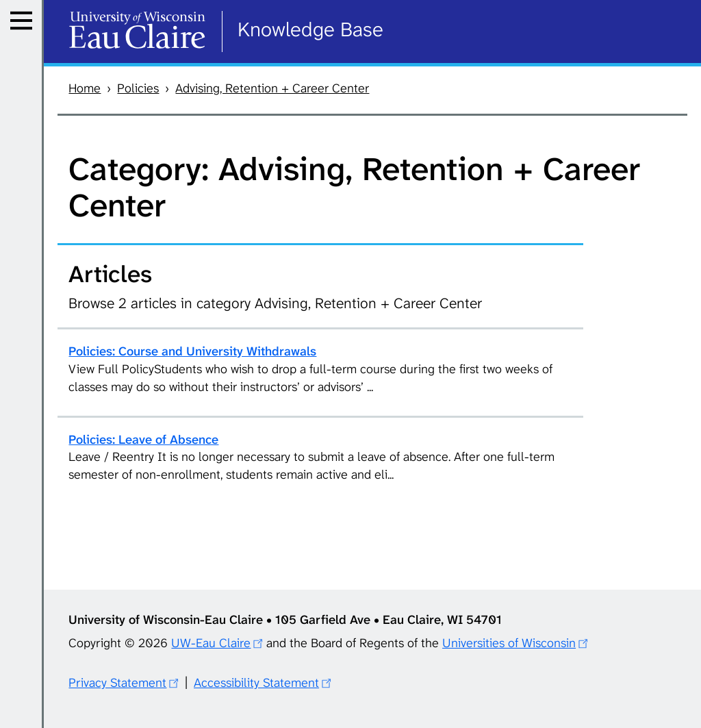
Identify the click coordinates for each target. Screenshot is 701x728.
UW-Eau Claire (211, 643)
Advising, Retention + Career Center (272, 88)
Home (85, 88)
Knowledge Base (310, 29)
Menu (25, 37)
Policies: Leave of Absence (143, 440)
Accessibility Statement (256, 683)
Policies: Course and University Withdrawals (192, 351)
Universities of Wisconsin (509, 643)
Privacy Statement (117, 683)
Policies (138, 88)
